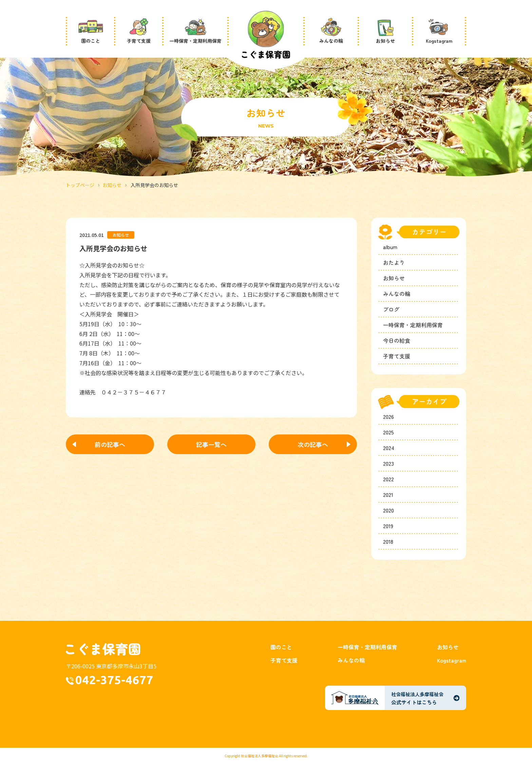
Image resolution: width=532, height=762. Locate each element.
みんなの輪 (397, 294)
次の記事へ (313, 444)
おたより (394, 262)
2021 (388, 495)
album (390, 247)
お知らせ (112, 185)
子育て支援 (397, 356)
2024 (389, 448)
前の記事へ (110, 444)
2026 (388, 416)
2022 (388, 479)
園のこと (281, 647)
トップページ (80, 185)
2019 (388, 526)
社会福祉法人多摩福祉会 (260, 756)
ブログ (391, 309)
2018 (388, 541)
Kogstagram (452, 660)
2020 (388, 510)
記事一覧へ (211, 444)
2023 (388, 463)
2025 (388, 432)
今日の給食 (397, 340)
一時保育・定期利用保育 (413, 325)
